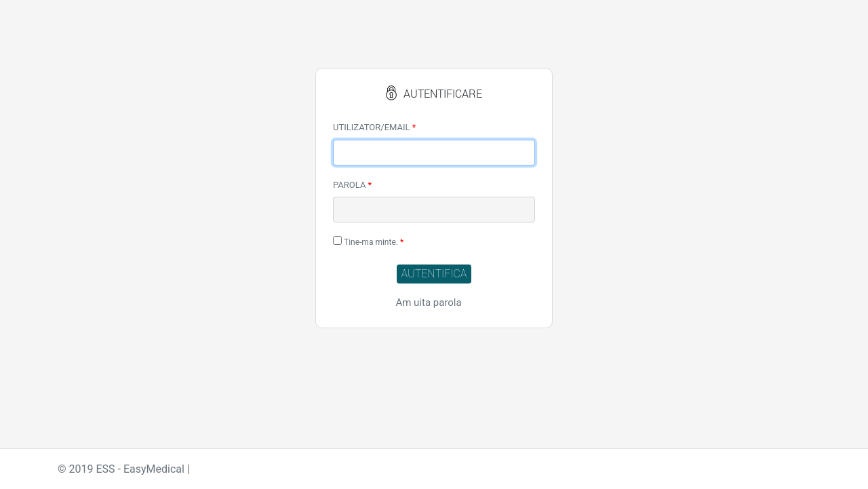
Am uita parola (428, 302)
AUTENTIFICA (434, 274)
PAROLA (352, 185)
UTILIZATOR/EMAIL (374, 127)
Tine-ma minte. (368, 241)
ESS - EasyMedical (140, 469)
